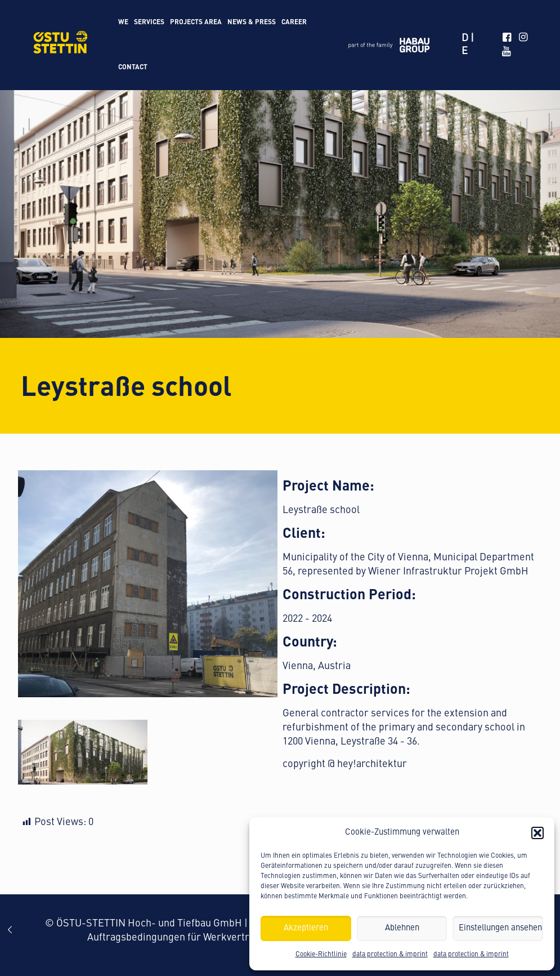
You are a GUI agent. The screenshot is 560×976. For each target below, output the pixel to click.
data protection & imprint (390, 955)
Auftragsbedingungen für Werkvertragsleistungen (200, 938)
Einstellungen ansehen (500, 928)
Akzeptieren (306, 928)
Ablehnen (402, 928)
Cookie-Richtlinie (321, 955)
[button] (537, 833)
